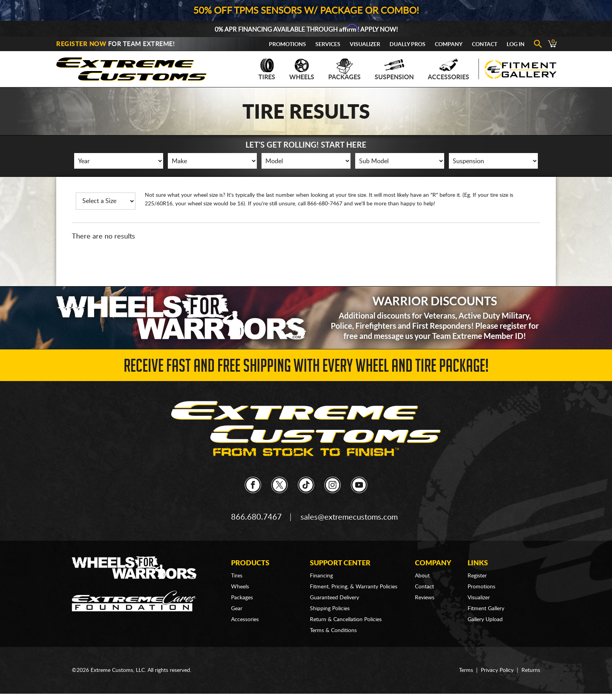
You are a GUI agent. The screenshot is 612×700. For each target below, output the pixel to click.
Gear (237, 609)
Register (477, 576)
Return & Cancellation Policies (346, 620)
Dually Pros (407, 45)
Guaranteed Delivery (334, 598)
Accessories (448, 69)
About (422, 576)
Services (328, 45)
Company (449, 45)
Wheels (302, 69)
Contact (485, 45)
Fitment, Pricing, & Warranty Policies (354, 587)
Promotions (287, 45)
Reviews (425, 598)
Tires (267, 69)
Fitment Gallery (486, 609)
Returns (531, 670)
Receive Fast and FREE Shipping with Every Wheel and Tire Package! (306, 368)
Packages (344, 69)
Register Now (81, 44)
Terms (466, 670)
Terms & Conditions (333, 631)
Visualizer (365, 45)
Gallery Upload (485, 620)
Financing (321, 576)
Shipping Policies (330, 609)
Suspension (394, 69)
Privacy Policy (497, 670)
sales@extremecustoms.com (349, 517)
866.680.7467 (256, 517)
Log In (516, 45)
